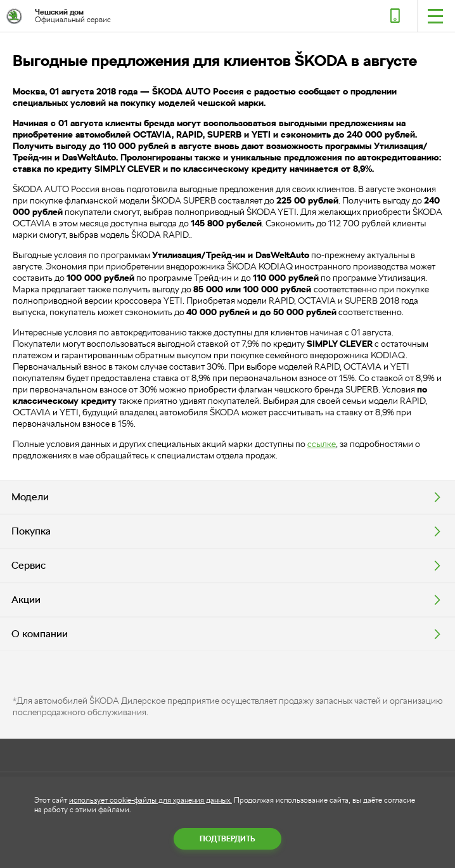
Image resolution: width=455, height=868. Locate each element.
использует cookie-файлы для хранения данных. (151, 800)
